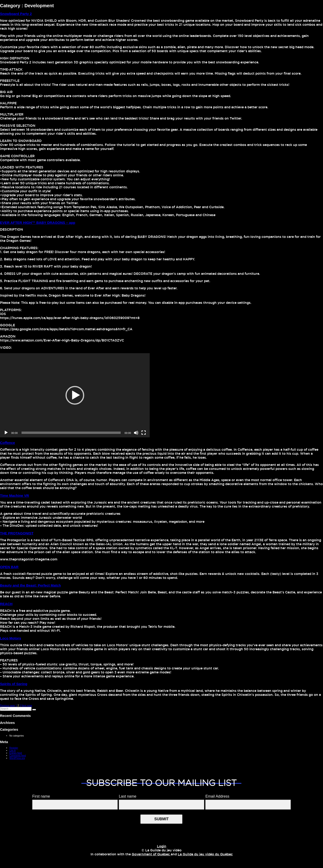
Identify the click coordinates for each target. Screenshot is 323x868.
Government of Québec (151, 854)
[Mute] (136, 433)
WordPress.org (17, 758)
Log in (13, 750)
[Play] (6, 433)
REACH (6, 604)
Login (162, 846)
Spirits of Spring (14, 684)
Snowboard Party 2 (16, 14)
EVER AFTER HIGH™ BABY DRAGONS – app (38, 223)
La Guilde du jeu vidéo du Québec (205, 854)
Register (14, 748)
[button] (75, 395)
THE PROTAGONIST (17, 533)
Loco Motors (11, 638)
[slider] (71, 433)
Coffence (7, 443)
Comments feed (18, 756)
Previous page (7, 706)
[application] (75, 395)
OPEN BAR (9, 567)
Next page (27, 706)
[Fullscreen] (144, 433)
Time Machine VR (15, 496)
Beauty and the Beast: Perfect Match (30, 585)
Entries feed (16, 753)
